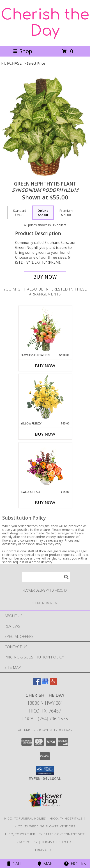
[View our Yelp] (53, 683)
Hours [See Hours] (75, 864)
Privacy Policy (25, 842)
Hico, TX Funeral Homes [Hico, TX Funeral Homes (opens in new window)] (25, 818)
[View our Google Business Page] (45, 683)
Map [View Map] (45, 864)
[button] (45, 770)
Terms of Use (45, 850)
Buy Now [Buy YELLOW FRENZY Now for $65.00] (45, 434)
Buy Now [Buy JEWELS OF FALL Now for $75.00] (45, 503)
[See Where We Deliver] (45, 603)
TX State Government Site (62, 834)
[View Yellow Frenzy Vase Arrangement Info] (45, 398)
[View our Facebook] (37, 683)
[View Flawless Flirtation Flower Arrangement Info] (45, 329)
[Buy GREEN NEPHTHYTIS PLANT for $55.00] (45, 277)
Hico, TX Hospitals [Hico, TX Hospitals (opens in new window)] (66, 818)
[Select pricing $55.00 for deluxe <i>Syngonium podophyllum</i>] (43, 213)
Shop (23, 51)
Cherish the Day (45, 23)
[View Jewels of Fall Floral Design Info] (45, 466)
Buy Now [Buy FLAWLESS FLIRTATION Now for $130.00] (45, 366)
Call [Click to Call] (15, 864)
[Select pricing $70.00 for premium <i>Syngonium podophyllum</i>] (66, 213)
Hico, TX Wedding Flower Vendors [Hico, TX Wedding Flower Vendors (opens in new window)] (45, 826)
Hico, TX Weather (20, 834)
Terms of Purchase (59, 842)
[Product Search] (46, 577)
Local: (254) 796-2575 (45, 719)
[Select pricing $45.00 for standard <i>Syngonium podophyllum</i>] (20, 213)
